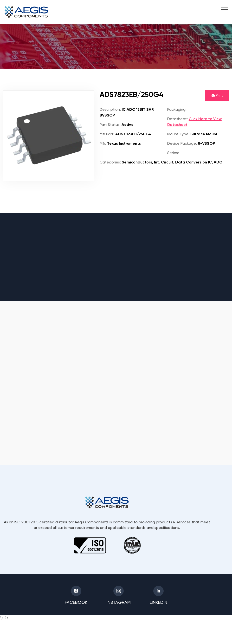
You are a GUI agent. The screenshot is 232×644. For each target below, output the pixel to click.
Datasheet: (177, 119)
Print (217, 95)
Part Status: (110, 125)
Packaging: (177, 109)
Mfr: (103, 143)
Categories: (110, 162)
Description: (110, 109)
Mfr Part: (107, 134)
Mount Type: (178, 134)
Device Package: (182, 143)
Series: (173, 153)
